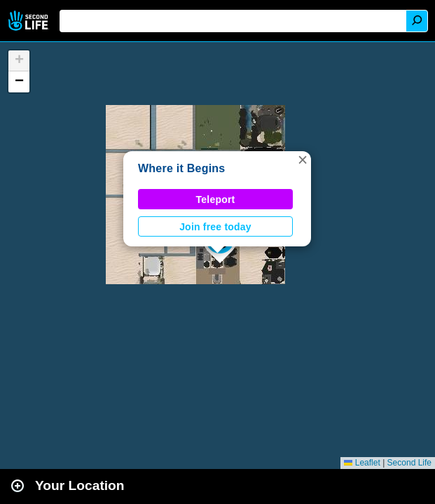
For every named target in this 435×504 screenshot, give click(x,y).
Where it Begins (182, 168)
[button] (303, 160)
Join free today (215, 227)
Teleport (216, 199)
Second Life (30, 21)
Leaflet (362, 463)
